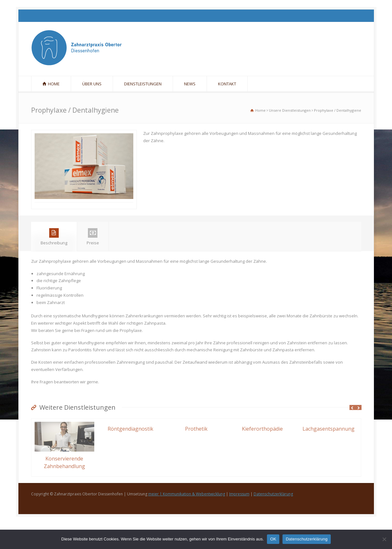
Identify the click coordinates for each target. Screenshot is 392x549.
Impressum (239, 519)
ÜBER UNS (92, 84)
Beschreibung (54, 262)
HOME (54, 84)
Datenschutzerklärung (273, 519)
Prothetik (196, 454)
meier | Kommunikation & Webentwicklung (187, 519)
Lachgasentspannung (329, 454)
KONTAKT (227, 84)
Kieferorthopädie (262, 454)
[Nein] (384, 539)
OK (273, 539)
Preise (93, 262)
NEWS (190, 84)
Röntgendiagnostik (130, 454)
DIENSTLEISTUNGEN (143, 84)
